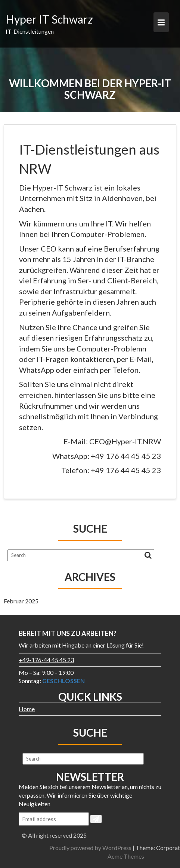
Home (27, 709)
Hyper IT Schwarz (49, 19)
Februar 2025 (21, 601)
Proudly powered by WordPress (129, 848)
